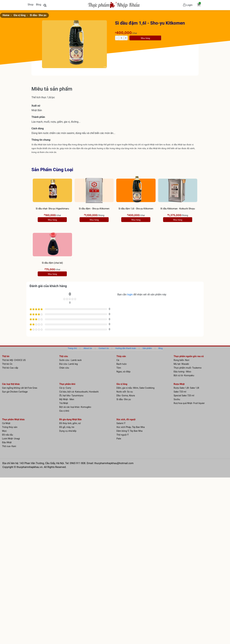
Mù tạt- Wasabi (181, 364)
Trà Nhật (64, 403)
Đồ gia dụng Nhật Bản (70, 420)
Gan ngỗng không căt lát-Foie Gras (20, 388)
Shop (31, 5)
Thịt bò (6, 356)
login (130, 294)
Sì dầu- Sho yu (38, 15)
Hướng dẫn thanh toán (126, 348)
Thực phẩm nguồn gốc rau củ (189, 356)
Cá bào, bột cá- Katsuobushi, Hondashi (79, 392)
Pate (119, 439)
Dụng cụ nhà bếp (68, 431)
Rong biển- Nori (181, 360)
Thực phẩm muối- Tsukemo (188, 368)
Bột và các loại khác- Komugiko (75, 407)
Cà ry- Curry (65, 388)
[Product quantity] (121, 38)
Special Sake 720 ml (184, 396)
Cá (118, 360)
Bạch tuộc (122, 364)
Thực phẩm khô (67, 384)
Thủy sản (121, 356)
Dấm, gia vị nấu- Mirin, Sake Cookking (135, 388)
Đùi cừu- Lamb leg (69, 364)
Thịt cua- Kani (9, 446)
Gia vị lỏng (20, 15)
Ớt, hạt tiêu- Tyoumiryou (71, 396)
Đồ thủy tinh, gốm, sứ (70, 423)
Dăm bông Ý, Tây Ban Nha (129, 431)
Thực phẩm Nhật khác (13, 420)
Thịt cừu (64, 356)
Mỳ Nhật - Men (67, 399)
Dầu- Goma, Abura (126, 396)
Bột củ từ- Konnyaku (184, 376)
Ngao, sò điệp (123, 372)
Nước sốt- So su (125, 392)
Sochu (177, 399)
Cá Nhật (6, 423)
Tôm (119, 368)
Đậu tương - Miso (182, 372)
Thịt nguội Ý (123, 435)
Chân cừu (64, 368)
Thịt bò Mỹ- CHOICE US (14, 360)
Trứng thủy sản (10, 427)
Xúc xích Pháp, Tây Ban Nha (131, 427)
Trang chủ (72, 348)
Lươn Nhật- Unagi (11, 439)
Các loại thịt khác (11, 384)
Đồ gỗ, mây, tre (67, 427)
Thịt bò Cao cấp (10, 368)
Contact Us (104, 348)
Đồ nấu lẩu (8, 435)
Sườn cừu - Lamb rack (70, 360)
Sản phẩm (147, 348)
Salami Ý (121, 423)
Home (6, 15)
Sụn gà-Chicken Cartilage (15, 392)
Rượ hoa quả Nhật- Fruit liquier (189, 403)
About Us (88, 348)
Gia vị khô (64, 411)
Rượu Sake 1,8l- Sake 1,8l (186, 388)
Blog (38, 5)
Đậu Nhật (7, 442)
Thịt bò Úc (7, 364)
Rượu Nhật (179, 384)
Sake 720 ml (180, 392)
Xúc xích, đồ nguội (126, 420)
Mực (4, 431)
